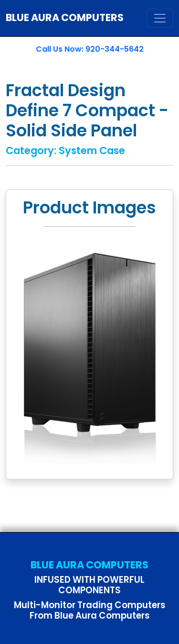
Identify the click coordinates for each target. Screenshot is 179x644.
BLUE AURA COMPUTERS (65, 17)
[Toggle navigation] (160, 18)
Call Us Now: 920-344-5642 (90, 49)
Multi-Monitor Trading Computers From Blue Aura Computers (90, 610)
